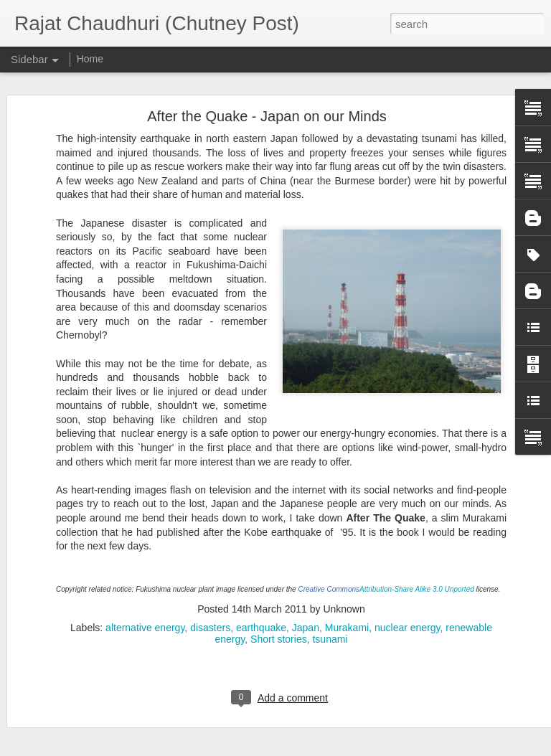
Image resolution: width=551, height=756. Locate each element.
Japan (306, 597)
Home (90, 59)
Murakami (347, 597)
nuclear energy (408, 597)
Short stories (279, 608)
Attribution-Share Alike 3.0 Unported (417, 558)
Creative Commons (329, 558)
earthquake (261, 597)
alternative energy (145, 597)
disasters (210, 597)
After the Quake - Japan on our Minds (267, 85)
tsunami (330, 608)
